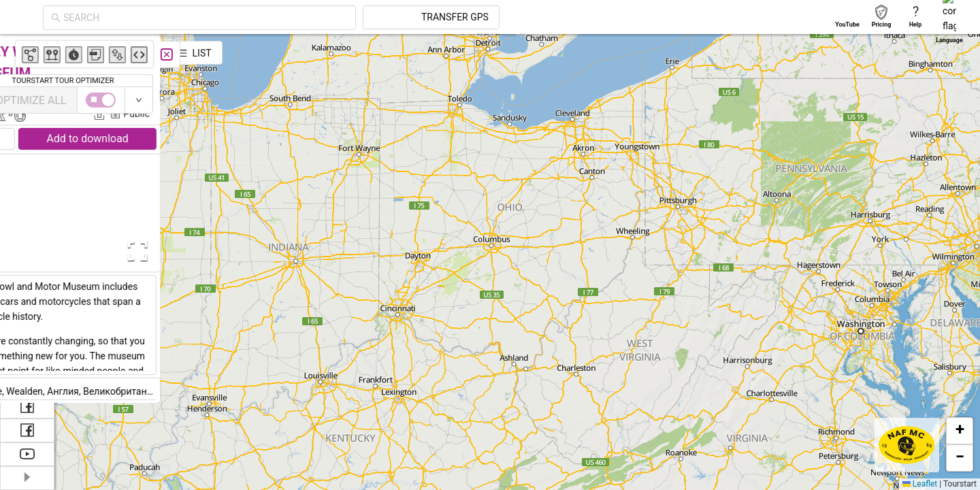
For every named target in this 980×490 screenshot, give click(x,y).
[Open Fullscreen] (271, 251)
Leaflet (920, 484)
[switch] (921, 100)
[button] (960, 431)
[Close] (303, 54)
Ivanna (271, 94)
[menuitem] (27, 50)
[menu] (27, 191)
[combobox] (328, 18)
